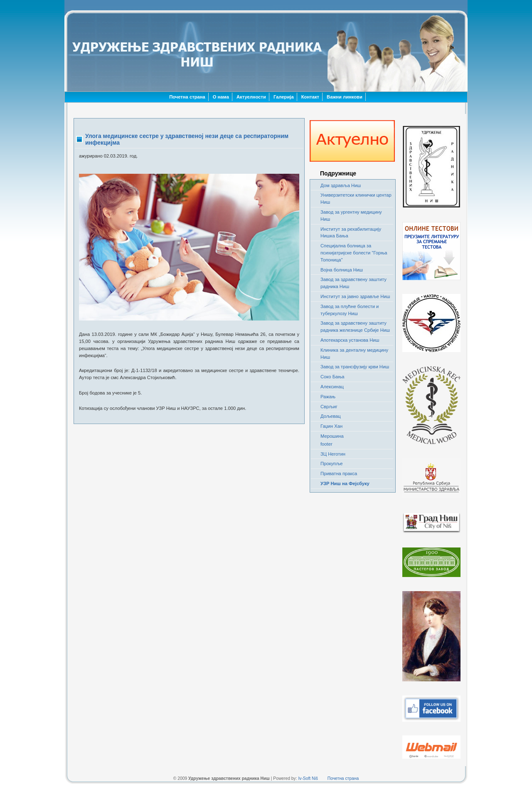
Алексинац (332, 387)
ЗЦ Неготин (333, 454)
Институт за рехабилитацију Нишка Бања (351, 233)
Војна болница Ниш (342, 270)
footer (326, 444)
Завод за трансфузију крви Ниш (355, 367)
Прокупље (332, 464)
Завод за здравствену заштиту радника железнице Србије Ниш (355, 327)
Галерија (284, 97)
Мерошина (332, 436)
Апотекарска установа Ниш (350, 340)
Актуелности (251, 97)
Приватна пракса (339, 473)
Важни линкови (345, 97)
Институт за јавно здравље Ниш (355, 296)
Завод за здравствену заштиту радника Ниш (353, 283)
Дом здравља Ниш (341, 185)
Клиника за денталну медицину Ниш (354, 354)
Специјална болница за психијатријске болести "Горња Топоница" (354, 253)
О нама (221, 97)
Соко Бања (332, 377)
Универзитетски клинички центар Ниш (356, 198)
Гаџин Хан (331, 426)
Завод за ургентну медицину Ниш (351, 216)
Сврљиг (329, 407)
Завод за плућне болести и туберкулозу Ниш (350, 310)
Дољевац (331, 416)
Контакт (310, 97)
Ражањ (328, 397)
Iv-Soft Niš (308, 778)
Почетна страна (187, 97)
